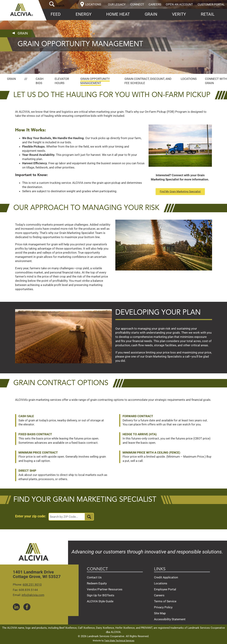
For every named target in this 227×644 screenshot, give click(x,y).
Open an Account (179, 4)
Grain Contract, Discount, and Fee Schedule (148, 81)
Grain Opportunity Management (95, 81)
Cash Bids (40, 81)
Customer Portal (211, 4)
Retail (208, 14)
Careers (155, 4)
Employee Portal (165, 589)
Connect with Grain (216, 81)
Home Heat (118, 14)
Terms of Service (165, 601)
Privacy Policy (163, 607)
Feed (56, 14)
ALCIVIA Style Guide (100, 601)
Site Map (160, 613)
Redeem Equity (97, 583)
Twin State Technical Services (119, 641)
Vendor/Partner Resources (105, 589)
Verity (179, 14)
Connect (137, 4)
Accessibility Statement (170, 619)
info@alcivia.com (33, 595)
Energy (84, 14)
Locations (189, 79)
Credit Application (166, 577)
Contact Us (94, 577)
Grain (151, 14)
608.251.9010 (32, 585)
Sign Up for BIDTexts (101, 595)
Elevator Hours (62, 81)
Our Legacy (117, 4)
